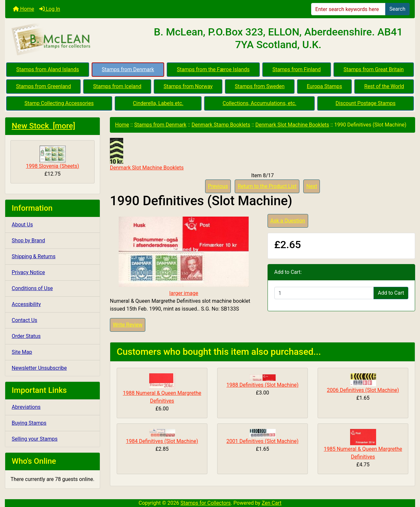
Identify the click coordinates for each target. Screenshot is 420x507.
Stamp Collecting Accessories (59, 103)
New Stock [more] (43, 126)
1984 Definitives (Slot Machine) (162, 441)
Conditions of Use (32, 288)
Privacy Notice (28, 272)
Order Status (26, 336)
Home (24, 9)
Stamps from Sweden (260, 86)
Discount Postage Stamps (365, 103)
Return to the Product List (267, 186)
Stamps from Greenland (43, 86)
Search (397, 9)
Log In (50, 9)
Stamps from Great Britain (374, 69)
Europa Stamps (325, 86)
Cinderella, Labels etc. (158, 103)
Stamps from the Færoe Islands (213, 69)
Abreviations (26, 407)
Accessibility (26, 304)
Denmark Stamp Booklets (221, 125)
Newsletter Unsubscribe (39, 368)
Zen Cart (272, 503)
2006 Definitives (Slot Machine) (363, 390)
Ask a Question (288, 221)
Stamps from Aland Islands (48, 69)
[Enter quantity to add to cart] (324, 293)
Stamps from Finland (297, 69)
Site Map (22, 352)
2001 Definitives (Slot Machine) (263, 441)
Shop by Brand (28, 240)
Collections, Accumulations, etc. (260, 103)
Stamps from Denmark (128, 69)
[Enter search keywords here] (348, 9)
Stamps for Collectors (206, 503)
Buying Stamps (29, 423)
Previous (218, 186)
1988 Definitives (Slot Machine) (263, 385)
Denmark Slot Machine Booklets (292, 125)
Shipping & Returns (34, 256)
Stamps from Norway (188, 86)
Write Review (128, 325)
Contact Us (25, 320)
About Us (22, 225)
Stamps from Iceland (117, 86)
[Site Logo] (73, 40)
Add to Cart (391, 293)
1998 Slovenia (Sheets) (53, 157)
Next (312, 186)
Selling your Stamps (35, 439)
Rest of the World (384, 86)
